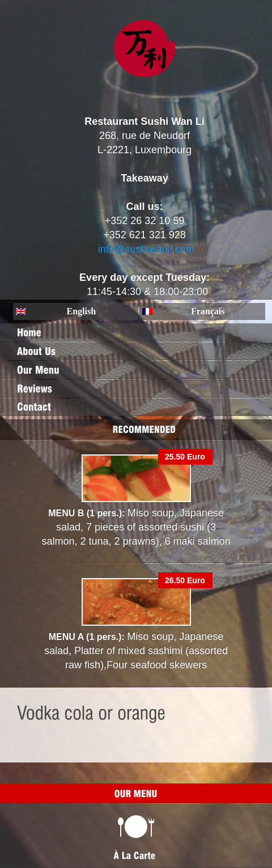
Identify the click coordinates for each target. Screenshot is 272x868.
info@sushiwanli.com (146, 249)
